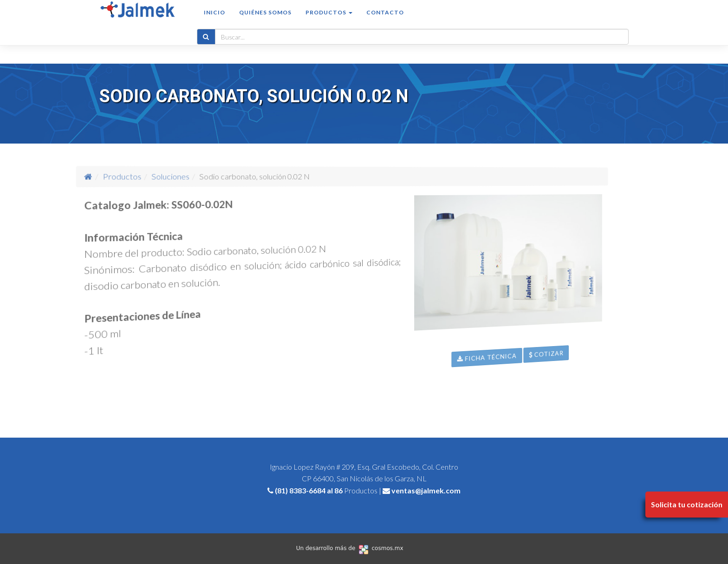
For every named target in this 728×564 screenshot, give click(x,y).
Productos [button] (329, 22)
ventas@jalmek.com (426, 490)
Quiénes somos (265, 22)
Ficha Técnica (507, 389)
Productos (177, 176)
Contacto (385, 22)
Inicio (214, 22)
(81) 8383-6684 (300, 490)
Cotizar (593, 402)
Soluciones (208, 176)
